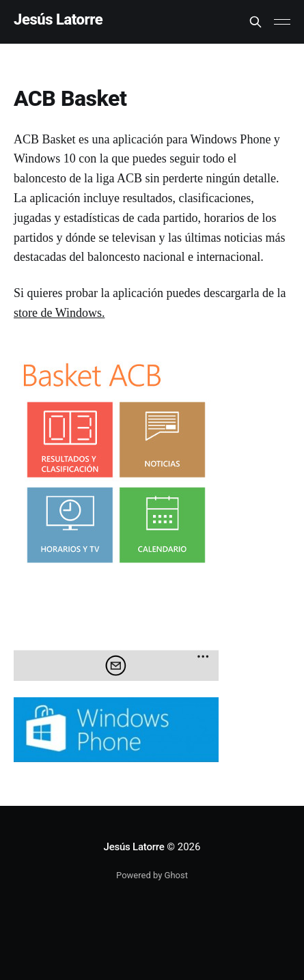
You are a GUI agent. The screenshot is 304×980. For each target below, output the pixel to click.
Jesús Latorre (58, 20)
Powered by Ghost (152, 875)
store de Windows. (59, 313)
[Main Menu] (282, 22)
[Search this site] (255, 22)
